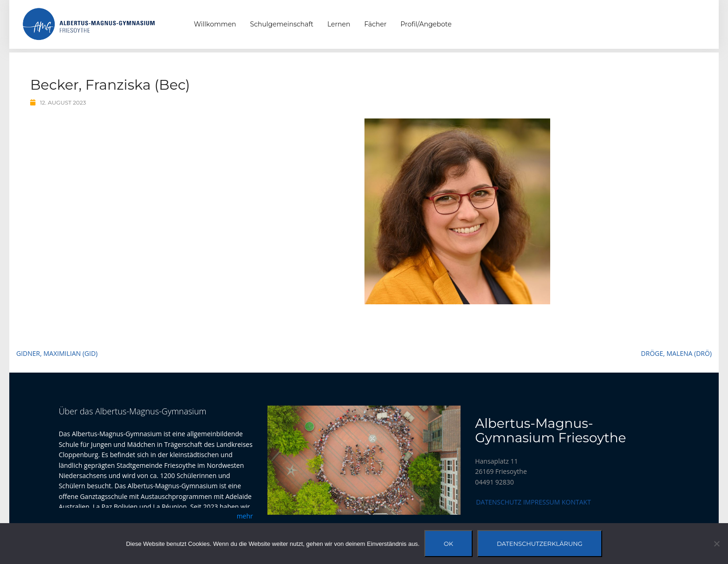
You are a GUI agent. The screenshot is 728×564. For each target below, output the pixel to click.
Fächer (375, 24)
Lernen (339, 24)
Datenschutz (499, 502)
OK (448, 544)
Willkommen (215, 24)
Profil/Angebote (426, 24)
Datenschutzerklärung (540, 544)
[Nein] (716, 544)
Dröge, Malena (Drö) (676, 353)
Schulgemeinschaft (282, 24)
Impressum (542, 502)
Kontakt (576, 502)
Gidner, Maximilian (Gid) (57, 353)
